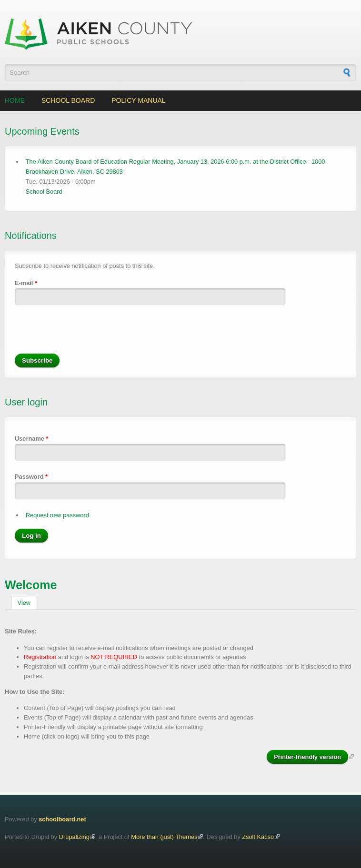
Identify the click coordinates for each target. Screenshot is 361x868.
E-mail (26, 283)
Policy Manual (138, 100)
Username (31, 439)
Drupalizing (74, 837)
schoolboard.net (62, 819)
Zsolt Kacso (258, 837)
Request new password (57, 515)
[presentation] (87, 335)
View (27, 603)
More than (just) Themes (164, 837)
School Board (68, 100)
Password (31, 477)
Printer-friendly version (307, 757)
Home (15, 100)
